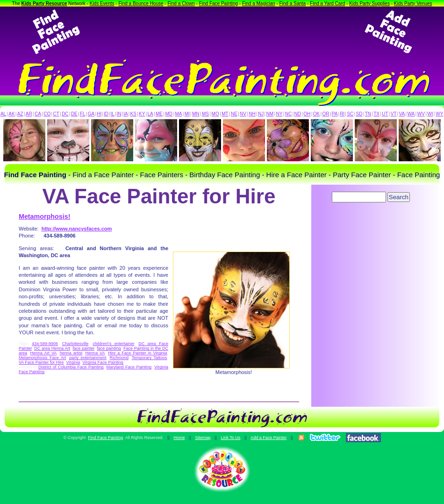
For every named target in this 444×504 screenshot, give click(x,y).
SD (359, 114)
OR (326, 114)
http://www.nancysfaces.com (77, 229)
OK (316, 114)
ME (159, 114)
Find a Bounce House (141, 4)
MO (215, 114)
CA (38, 114)
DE (74, 114)
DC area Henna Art (52, 348)
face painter (83, 348)
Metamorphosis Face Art (42, 358)
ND (298, 114)
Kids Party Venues (413, 4)
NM (270, 114)
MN (196, 114)
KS (133, 114)
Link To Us (230, 438)
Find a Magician (259, 4)
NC (288, 114)
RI (342, 114)
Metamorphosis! (44, 216)
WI (430, 114)
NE (234, 114)
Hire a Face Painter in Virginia (138, 353)
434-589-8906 (45, 344)
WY (439, 114)
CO (47, 114)
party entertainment (88, 358)
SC (350, 114)
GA (91, 114)
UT (385, 114)
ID (106, 114)
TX (376, 114)
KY (142, 114)
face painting (109, 348)
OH (307, 114)
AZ (20, 114)
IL (113, 114)
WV (421, 114)
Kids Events (102, 4)
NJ (261, 114)
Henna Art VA (43, 353)
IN (119, 114)
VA (402, 114)
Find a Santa (292, 4)
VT (394, 114)
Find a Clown (181, 4)
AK (11, 114)
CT (56, 114)
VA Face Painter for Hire (41, 362)
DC (65, 114)
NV (243, 114)
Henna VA (95, 353)
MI (187, 114)
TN (368, 114)
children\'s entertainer (113, 344)
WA (411, 114)
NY (279, 114)
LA (150, 114)
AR (29, 114)
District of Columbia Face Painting (71, 367)
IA (125, 114)
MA (179, 114)
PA (335, 114)
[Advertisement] (222, 32)
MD (169, 114)
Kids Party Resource (44, 4)
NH (252, 114)
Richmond (119, 358)
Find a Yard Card (327, 4)
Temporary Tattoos (150, 358)
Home (179, 438)
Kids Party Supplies (369, 4)
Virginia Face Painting (103, 362)
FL (83, 114)
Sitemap (203, 438)
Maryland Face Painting (129, 367)
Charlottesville (75, 344)
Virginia (73, 362)
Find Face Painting (218, 4)
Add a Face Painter (269, 438)
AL (3, 114)
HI (99, 114)
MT (225, 114)
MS (205, 114)
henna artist (71, 353)
